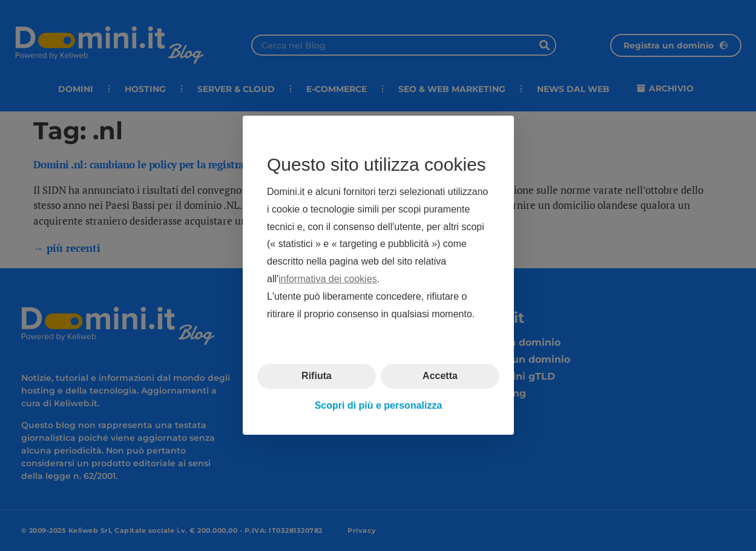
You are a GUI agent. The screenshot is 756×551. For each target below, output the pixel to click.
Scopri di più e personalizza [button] (378, 405)
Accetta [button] (440, 376)
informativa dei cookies (328, 279)
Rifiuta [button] (317, 376)
